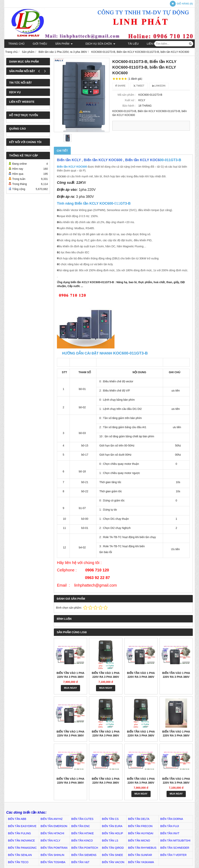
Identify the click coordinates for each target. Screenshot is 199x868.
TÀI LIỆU (124, 44)
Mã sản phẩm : (127, 95)
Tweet (139, 86)
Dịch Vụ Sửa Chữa (96, 44)
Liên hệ (143, 44)
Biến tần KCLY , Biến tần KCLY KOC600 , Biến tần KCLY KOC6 (108, 160)
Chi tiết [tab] (62, 151)
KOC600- (86, 203)
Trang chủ (16, 44)
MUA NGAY (70, 688)
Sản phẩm (64, 44)
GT (123, 203)
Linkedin (159, 86)
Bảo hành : (129, 106)
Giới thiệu (40, 44)
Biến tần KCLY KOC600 (72, 167)
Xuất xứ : (130, 100)
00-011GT (168, 160)
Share (120, 86)
